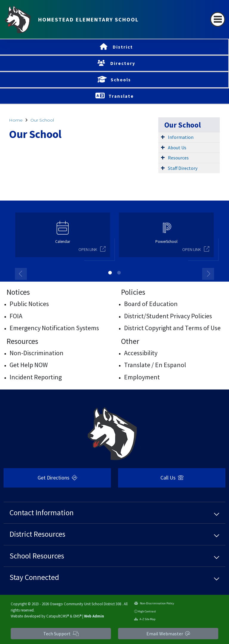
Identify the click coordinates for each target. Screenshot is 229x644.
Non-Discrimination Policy (154, 603)
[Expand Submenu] (163, 137)
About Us (177, 148)
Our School (42, 120)
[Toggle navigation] (218, 19)
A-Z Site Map (145, 619)
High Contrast (147, 611)
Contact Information (42, 513)
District (123, 47)
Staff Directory (183, 168)
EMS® (77, 616)
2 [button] (119, 273)
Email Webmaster (168, 634)
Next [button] (208, 274)
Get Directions (57, 478)
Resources (178, 158)
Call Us (172, 478)
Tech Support (61, 634)
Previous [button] (21, 274)
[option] (63, 237)
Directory (123, 63)
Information (181, 137)
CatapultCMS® (58, 616)
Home (16, 120)
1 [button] (110, 273)
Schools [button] (121, 80)
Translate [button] (121, 96)
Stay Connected (34, 577)
